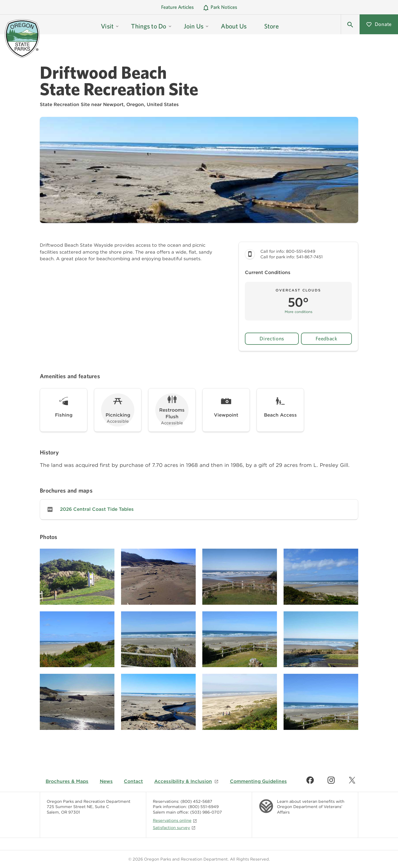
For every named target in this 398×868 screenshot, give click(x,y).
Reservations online (175, 820)
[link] (199, 509)
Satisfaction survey (174, 828)
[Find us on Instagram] (331, 780)
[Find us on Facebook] (310, 780)
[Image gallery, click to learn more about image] (77, 577)
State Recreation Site (65, 104)
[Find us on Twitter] (352, 780)
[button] (350, 24)
